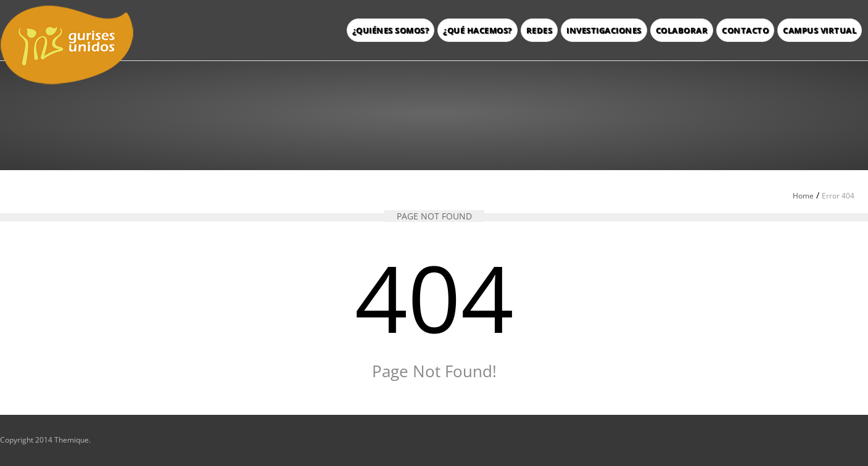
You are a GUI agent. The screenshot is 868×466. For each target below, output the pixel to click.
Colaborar (682, 30)
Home (803, 196)
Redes (539, 30)
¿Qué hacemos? (477, 30)
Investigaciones (604, 30)
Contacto (745, 30)
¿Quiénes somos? (391, 30)
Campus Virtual (820, 30)
